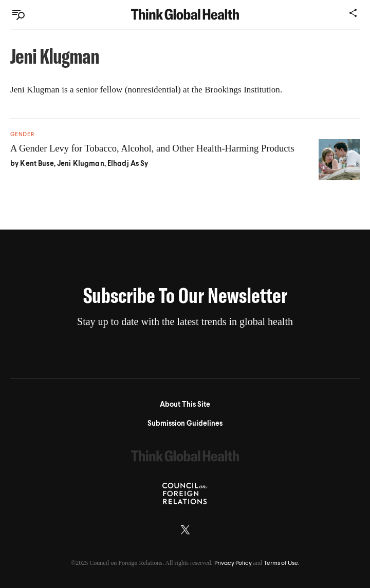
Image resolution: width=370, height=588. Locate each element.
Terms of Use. (281, 563)
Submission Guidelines (185, 424)
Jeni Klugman (81, 164)
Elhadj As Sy (128, 164)
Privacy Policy (233, 563)
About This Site (185, 405)
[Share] (354, 13)
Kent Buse (37, 164)
